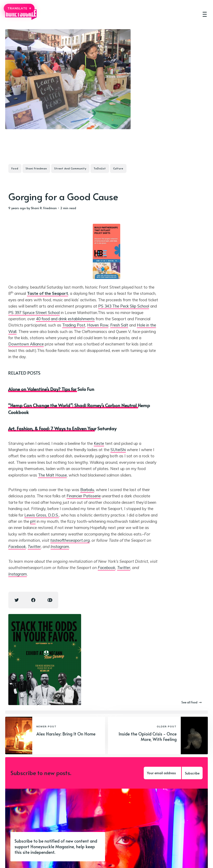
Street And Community (70, 168)
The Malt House (52, 475)
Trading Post (74, 325)
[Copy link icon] (50, 600)
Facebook (17, 547)
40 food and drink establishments (65, 319)
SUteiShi (118, 450)
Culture (118, 168)
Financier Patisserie (84, 496)
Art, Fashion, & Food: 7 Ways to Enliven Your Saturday (62, 428)
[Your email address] (162, 773)
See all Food (191, 702)
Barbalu (87, 490)
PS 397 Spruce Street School (34, 313)
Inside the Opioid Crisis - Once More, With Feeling (148, 737)
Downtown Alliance (26, 344)
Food (15, 168)
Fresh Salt (119, 325)
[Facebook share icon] (33, 600)
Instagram (60, 547)
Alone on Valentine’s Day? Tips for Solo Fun (51, 389)
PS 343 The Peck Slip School (124, 306)
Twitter (34, 547)
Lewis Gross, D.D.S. (42, 515)
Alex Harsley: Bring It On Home (66, 734)
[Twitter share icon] (17, 600)
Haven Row (98, 325)
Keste (99, 443)
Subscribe (192, 773)
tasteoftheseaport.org (70, 540)
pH (33, 521)
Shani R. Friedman (44, 208)
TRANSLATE (19, 8)
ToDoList (100, 168)
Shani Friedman (36, 168)
